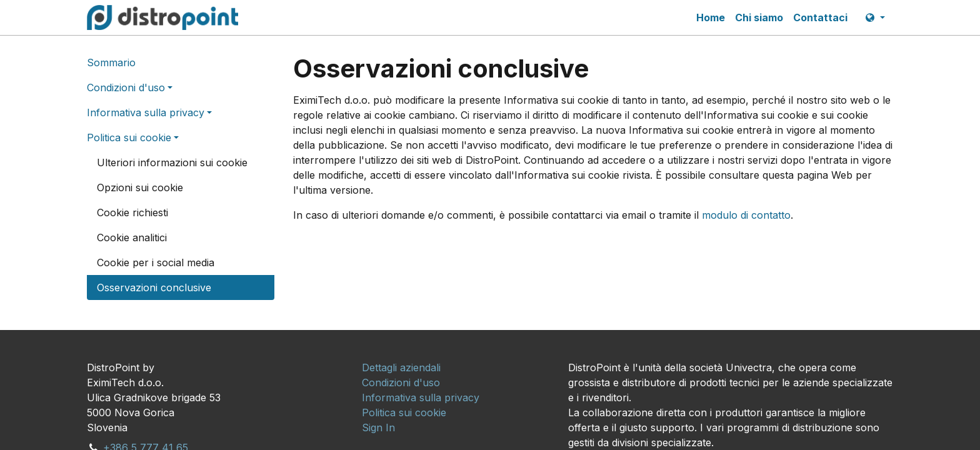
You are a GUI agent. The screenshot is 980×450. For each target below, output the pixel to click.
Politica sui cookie (129, 137)
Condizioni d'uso (126, 87)
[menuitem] (711, 17)
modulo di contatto (746, 215)
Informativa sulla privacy (146, 112)
